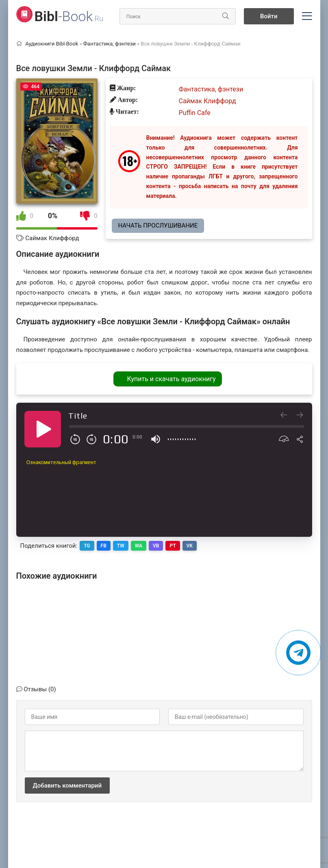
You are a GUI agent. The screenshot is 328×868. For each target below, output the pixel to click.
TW (121, 546)
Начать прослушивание (158, 226)
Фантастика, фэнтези (211, 89)
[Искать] (226, 16)
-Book (69, 16)
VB (156, 546)
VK (190, 546)
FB (104, 546)
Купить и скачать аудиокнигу (171, 379)
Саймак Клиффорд (52, 238)
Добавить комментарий (67, 786)
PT (173, 546)
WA (139, 546)
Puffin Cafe (195, 113)
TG (87, 546)
